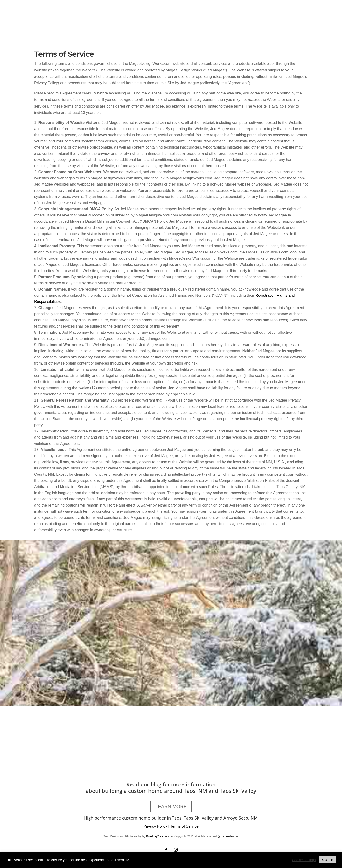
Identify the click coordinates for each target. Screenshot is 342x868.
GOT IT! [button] (328, 860)
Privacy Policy (155, 826)
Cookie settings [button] (304, 860)
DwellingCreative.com (160, 836)
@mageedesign (228, 836)
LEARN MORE (171, 807)
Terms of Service (184, 826)
